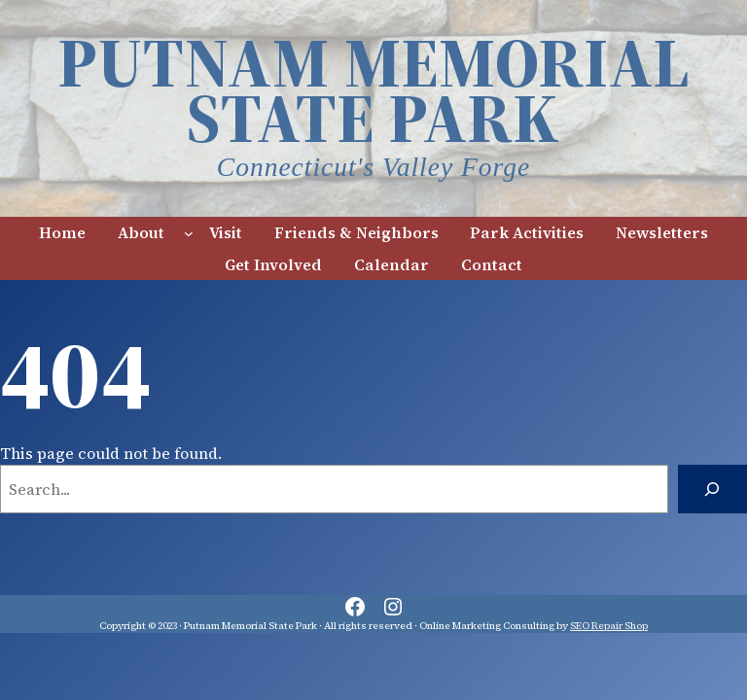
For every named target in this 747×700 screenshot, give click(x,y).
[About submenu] (189, 232)
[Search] (712, 489)
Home (62, 232)
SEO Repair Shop (609, 626)
